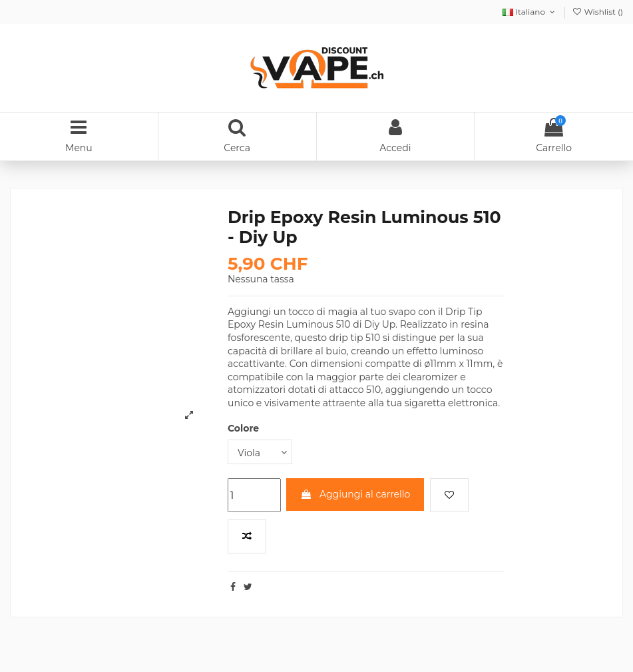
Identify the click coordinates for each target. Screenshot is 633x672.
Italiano (530, 12)
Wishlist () (597, 12)
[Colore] (260, 452)
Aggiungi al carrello (355, 494)
